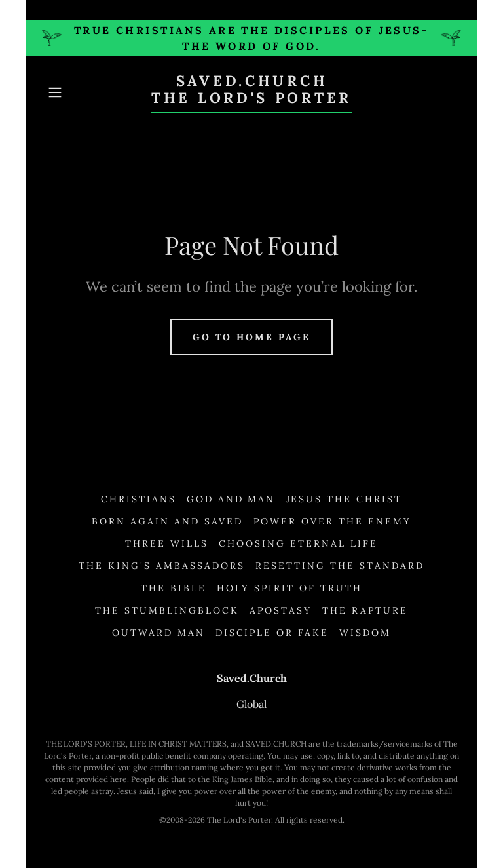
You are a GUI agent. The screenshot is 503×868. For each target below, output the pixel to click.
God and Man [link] (231, 499)
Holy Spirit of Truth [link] (289, 588)
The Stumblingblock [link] (167, 610)
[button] (73, 92)
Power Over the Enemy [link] (332, 521)
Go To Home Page (252, 337)
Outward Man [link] (158, 633)
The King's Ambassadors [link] (162, 566)
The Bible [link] (174, 588)
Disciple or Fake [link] (272, 633)
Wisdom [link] (365, 633)
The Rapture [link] (365, 610)
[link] (251, 99)
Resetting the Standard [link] (340, 566)
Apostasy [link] (281, 610)
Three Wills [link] (167, 543)
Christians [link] (139, 499)
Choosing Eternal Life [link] (298, 543)
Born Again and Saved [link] (167, 521)
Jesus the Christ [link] (345, 499)
